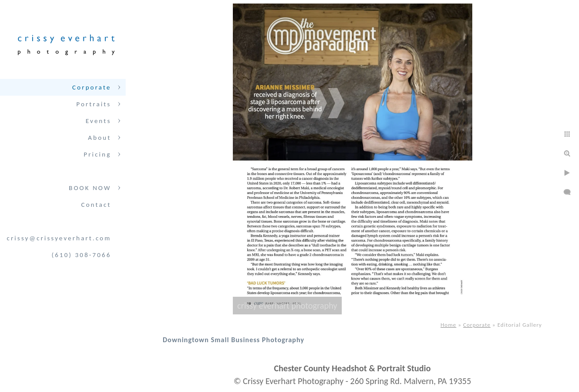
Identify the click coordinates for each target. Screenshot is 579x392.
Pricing (97, 154)
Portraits (94, 104)
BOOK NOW (90, 188)
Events (98, 121)
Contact (96, 205)
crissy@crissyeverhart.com (59, 238)
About (100, 138)
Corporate (92, 87)
